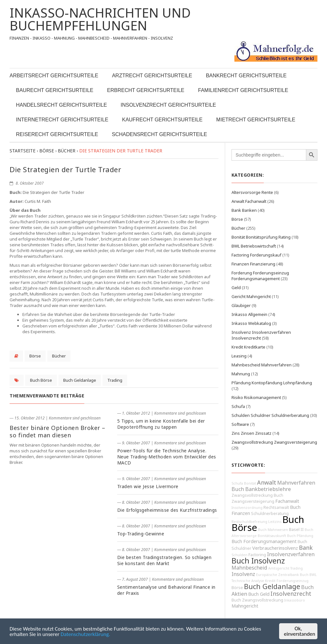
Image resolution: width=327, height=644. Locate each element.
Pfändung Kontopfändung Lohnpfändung (272, 383)
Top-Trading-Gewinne (141, 534)
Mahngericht (245, 606)
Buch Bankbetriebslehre (261, 489)
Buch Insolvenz (258, 561)
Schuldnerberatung (270, 514)
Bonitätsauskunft (272, 536)
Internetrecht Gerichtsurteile (62, 120)
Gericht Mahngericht (251, 296)
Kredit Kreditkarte (248, 347)
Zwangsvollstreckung (252, 495)
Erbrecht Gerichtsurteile (146, 90)
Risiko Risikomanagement (256, 397)
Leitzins (275, 522)
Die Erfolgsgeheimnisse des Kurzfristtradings (167, 510)
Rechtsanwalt (276, 507)
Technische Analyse (248, 581)
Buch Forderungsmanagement (264, 541)
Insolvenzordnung (247, 508)
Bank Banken (244, 210)
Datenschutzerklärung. (85, 635)
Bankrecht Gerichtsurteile (246, 76)
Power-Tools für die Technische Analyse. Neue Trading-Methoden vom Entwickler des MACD (167, 457)
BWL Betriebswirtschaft (254, 246)
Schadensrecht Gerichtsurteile (159, 134)
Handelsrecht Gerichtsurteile (61, 105)
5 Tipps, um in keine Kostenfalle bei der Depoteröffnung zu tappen (161, 424)
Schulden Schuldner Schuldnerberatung (270, 415)
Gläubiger (241, 305)
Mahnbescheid (249, 568)
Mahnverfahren (296, 483)
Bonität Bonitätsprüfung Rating (261, 237)
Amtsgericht (279, 568)
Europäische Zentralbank (278, 575)
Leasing (239, 356)
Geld (236, 287)
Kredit (270, 581)
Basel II (296, 529)
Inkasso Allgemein (249, 314)
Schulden (240, 555)
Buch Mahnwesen (273, 530)
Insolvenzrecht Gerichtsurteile (168, 105)
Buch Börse (41, 380)
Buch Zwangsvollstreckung (257, 600)
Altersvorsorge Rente (252, 192)
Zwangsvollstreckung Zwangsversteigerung (274, 442)
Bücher (59, 356)
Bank (306, 548)
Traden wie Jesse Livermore (148, 486)
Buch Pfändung (300, 536)
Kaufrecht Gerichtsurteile (162, 120)
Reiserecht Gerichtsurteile (57, 134)
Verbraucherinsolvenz (275, 548)
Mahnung (241, 374)
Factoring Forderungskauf (256, 255)
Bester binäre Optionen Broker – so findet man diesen (57, 431)
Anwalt (267, 482)
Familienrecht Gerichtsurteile (243, 90)
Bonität (250, 483)
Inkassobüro (295, 600)
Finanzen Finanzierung (253, 264)
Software (240, 424)
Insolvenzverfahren (291, 554)
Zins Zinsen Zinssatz (251, 433)
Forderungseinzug (293, 581)
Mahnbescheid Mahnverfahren (262, 365)
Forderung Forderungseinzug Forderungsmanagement (260, 276)
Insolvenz (243, 574)
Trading (115, 380)
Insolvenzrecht (291, 594)
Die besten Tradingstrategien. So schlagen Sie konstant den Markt (164, 560)
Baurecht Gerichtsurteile (55, 90)
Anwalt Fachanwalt (249, 201)
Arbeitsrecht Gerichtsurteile (54, 76)
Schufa (238, 406)
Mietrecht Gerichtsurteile (256, 120)
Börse (35, 356)
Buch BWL (308, 575)
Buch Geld (259, 594)
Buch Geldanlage (80, 380)
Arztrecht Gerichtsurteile (152, 76)
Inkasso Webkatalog (251, 323)
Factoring (257, 555)
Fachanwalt (287, 501)
